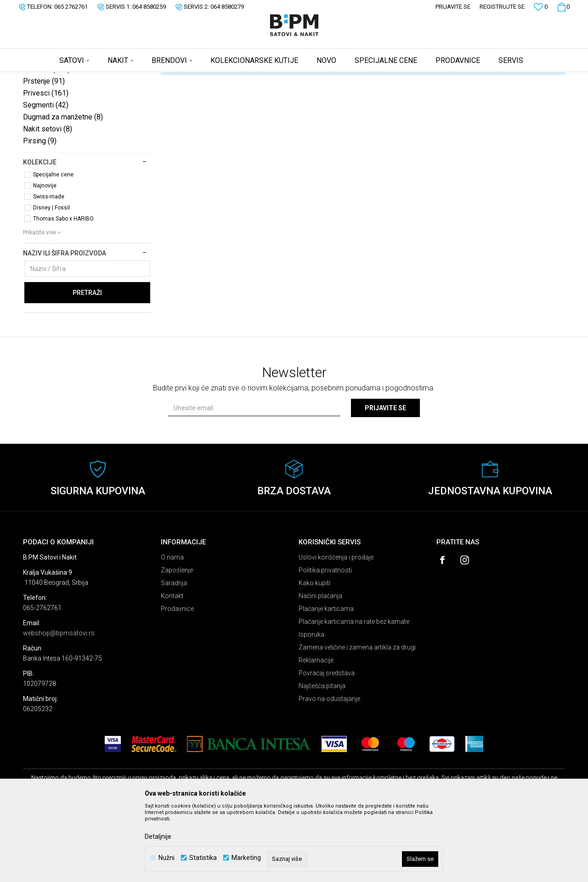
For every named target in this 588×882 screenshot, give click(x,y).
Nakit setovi (48, 201)
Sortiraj (383, 93)
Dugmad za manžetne (63, 189)
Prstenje (44, 153)
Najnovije (45, 258)
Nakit (113, 78)
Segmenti (46, 177)
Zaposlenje (177, 642)
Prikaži (469, 93)
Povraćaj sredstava (327, 745)
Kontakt (172, 668)
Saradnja (174, 655)
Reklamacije (316, 732)
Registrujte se (502, 7)
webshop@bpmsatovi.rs (59, 705)
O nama (172, 629)
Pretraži (87, 365)
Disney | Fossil (51, 280)
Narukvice (48, 129)
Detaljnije (158, 837)
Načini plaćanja (320, 668)
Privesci (46, 165)
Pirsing (40, 213)
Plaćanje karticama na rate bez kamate (354, 694)
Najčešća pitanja (322, 758)
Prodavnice (177, 681)
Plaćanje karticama (326, 681)
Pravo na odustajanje (329, 771)
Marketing (246, 858)
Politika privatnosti (325, 642)
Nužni (167, 858)
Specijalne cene (53, 247)
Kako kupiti (314, 655)
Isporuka (311, 707)
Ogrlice (44, 117)
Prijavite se (385, 480)
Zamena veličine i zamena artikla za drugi (357, 719)
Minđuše (46, 141)
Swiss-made (49, 269)
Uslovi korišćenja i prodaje (336, 629)
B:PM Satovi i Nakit (46, 78)
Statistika (203, 858)
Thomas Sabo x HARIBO (63, 291)
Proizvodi (88, 78)
